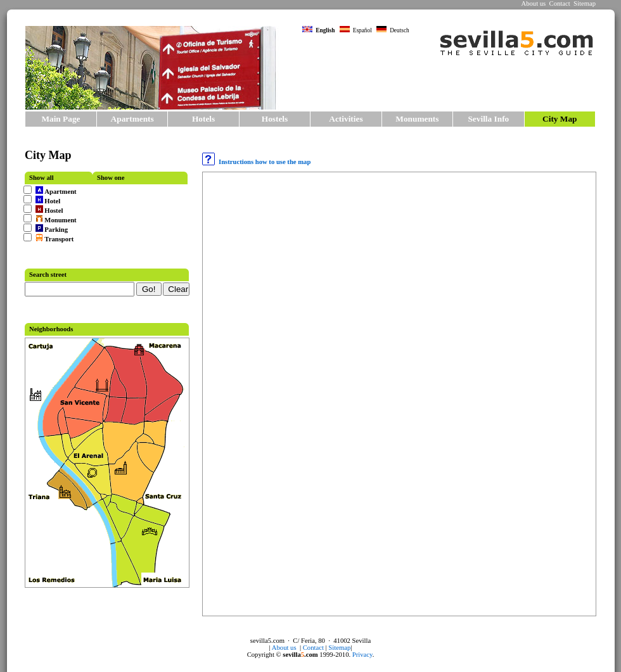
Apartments (132, 119)
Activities (346, 119)
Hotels (203, 119)
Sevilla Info (488, 119)
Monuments (417, 119)
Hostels (275, 119)
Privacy (362, 655)
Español (356, 30)
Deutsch (393, 30)
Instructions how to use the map (256, 162)
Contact (560, 3)
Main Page (61, 119)
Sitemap (585, 3)
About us (533, 3)
